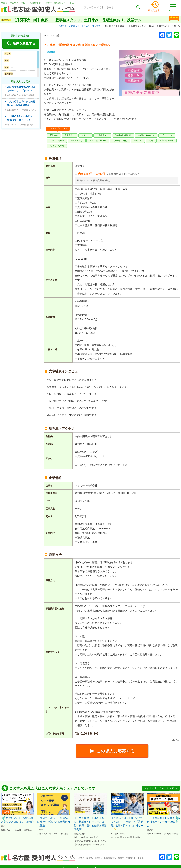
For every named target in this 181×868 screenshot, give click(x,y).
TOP (76, 26)
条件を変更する (21, 44)
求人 (99, 26)
